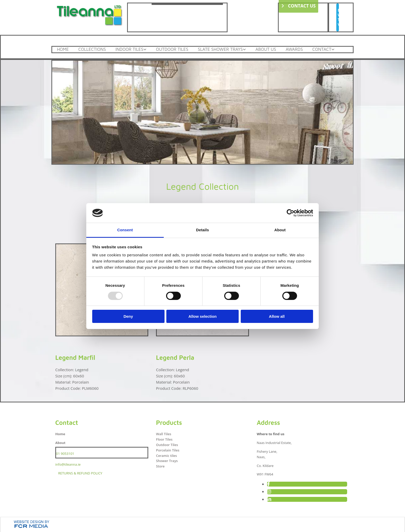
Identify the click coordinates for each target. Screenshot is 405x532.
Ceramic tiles (166, 455)
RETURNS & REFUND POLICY (80, 472)
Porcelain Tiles (168, 449)
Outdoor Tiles (177, 49)
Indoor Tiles (133, 49)
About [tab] (280, 230)
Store (160, 465)
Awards (303, 49)
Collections (94, 49)
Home (63, 49)
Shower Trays (167, 460)
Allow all (277, 316)
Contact (332, 49)
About (60, 442)
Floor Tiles (164, 439)
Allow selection (202, 316)
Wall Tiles (164, 433)
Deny (128, 316)
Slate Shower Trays (226, 49)
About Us (273, 49)
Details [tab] (202, 230)
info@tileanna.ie (68, 464)
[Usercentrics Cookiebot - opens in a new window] (290, 213)
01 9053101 (65, 453)
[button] (338, 17)
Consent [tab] (125, 230)
